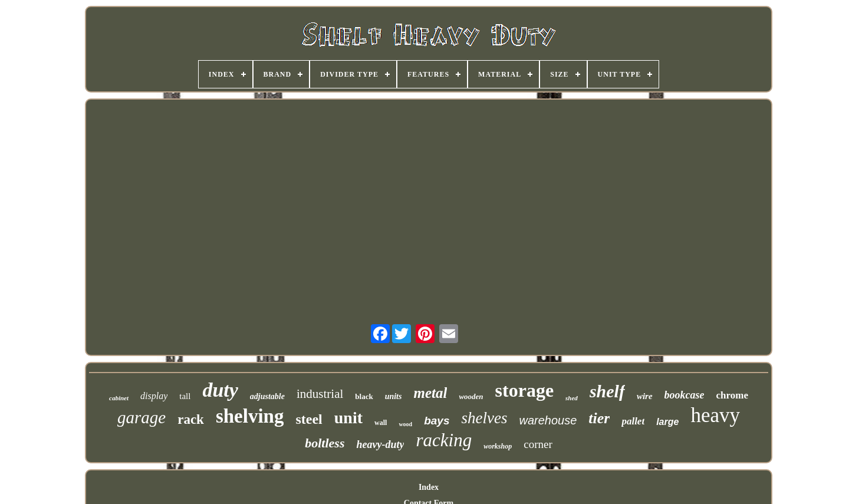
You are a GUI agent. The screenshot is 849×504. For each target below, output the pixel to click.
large (667, 422)
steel (309, 419)
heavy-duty (380, 444)
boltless (325, 443)
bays (437, 421)
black (364, 396)
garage (141, 417)
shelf (607, 391)
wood (405, 424)
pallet (633, 421)
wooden (471, 396)
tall (185, 396)
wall (381, 423)
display (154, 396)
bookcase (685, 395)
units (394, 396)
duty (220, 390)
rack (191, 419)
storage (525, 390)
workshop (498, 446)
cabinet (119, 398)
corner (538, 444)
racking (444, 440)
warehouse (548, 420)
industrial (320, 394)
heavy (715, 415)
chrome (732, 395)
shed (572, 398)
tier (599, 418)
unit (348, 418)
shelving (250, 416)
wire (645, 396)
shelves (484, 418)
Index (429, 487)
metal (430, 393)
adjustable (267, 396)
